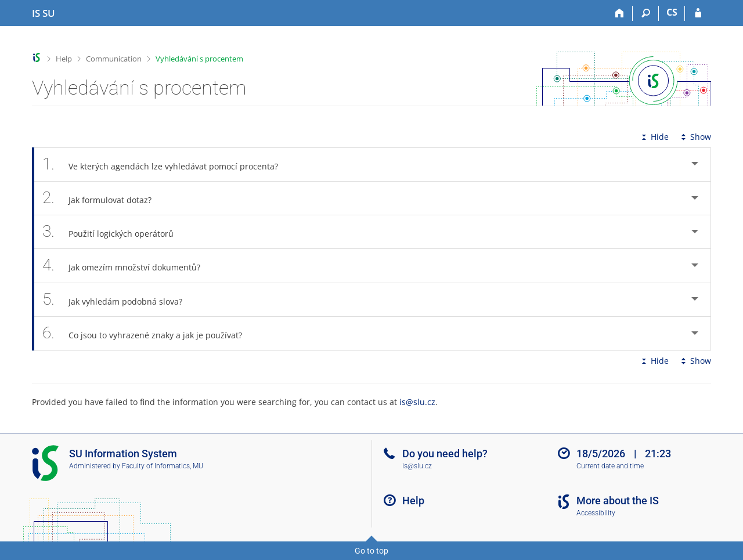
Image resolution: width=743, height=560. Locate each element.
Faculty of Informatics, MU (163, 466)
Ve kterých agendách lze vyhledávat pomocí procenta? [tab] (167, 165)
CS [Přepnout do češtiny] (672, 12)
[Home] (620, 13)
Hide (654, 137)
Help (64, 59)
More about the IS (618, 501)
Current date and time (610, 466)
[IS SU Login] (698, 13)
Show (695, 137)
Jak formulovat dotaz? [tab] (103, 198)
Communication (114, 59)
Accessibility (596, 513)
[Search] (646, 13)
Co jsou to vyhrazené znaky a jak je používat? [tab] (149, 333)
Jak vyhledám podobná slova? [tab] (119, 300)
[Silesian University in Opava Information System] (44, 13)
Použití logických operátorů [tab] (114, 232)
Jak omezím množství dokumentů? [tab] (128, 265)
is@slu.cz (417, 402)
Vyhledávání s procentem (199, 59)
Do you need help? (445, 454)
